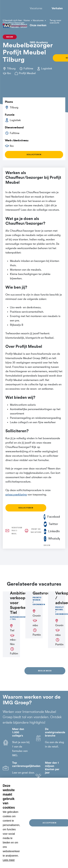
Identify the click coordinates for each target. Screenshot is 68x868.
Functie (10, 115)
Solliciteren (34, 154)
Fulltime (28, 69)
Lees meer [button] (9, 860)
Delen (47, 545)
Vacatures (36, 8)
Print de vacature (31, 531)
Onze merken (38, 25)
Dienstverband (14, 127)
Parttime (38, 635)
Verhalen (57, 8)
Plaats (9, 102)
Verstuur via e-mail (12, 531)
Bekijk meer (45, 671)
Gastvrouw (43, 593)
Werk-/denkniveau (17, 140)
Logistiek (47, 69)
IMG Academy (39, 43)
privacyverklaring (16, 495)
